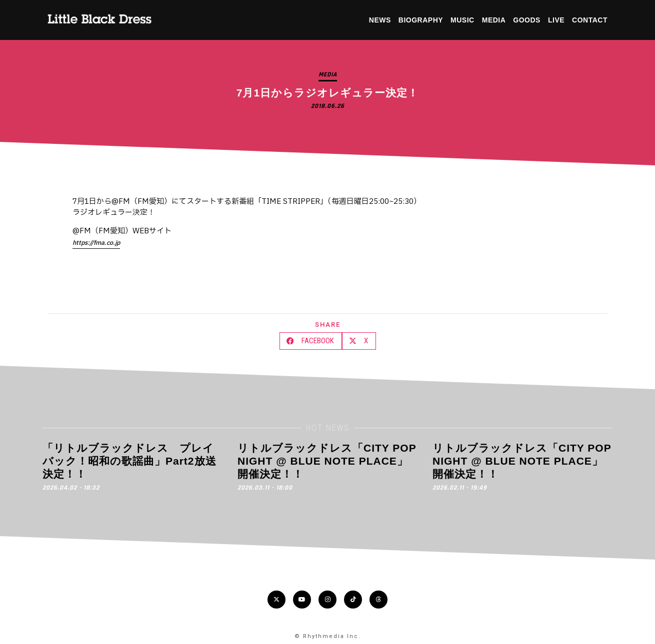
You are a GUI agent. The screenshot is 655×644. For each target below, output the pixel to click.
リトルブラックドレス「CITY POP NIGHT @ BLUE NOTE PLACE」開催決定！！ (327, 461)
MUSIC (462, 20)
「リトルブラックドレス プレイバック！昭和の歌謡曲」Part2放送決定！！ (129, 461)
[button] (311, 341)
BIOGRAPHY (421, 20)
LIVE (556, 20)
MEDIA (494, 20)
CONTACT (590, 20)
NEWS (380, 20)
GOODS (527, 20)
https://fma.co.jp (96, 243)
